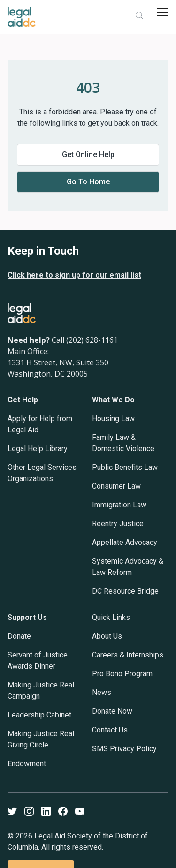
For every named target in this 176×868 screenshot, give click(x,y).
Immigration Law (119, 505)
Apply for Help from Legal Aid (40, 424)
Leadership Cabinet (39, 715)
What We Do (113, 400)
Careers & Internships (128, 655)
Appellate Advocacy (125, 542)
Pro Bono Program (122, 674)
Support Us (27, 617)
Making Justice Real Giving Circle (41, 739)
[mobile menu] (163, 12)
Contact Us (110, 730)
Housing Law (113, 419)
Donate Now (112, 711)
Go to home (88, 182)
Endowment (27, 764)
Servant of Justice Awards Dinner (38, 660)
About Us (107, 636)
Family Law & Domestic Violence (123, 443)
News (102, 692)
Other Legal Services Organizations (42, 473)
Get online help (88, 155)
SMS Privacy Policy (124, 749)
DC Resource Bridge (125, 591)
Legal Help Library (38, 449)
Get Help (23, 400)
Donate (19, 636)
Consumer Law (116, 486)
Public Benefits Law (125, 467)
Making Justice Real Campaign (41, 691)
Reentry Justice (118, 524)
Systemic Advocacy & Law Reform (128, 567)
